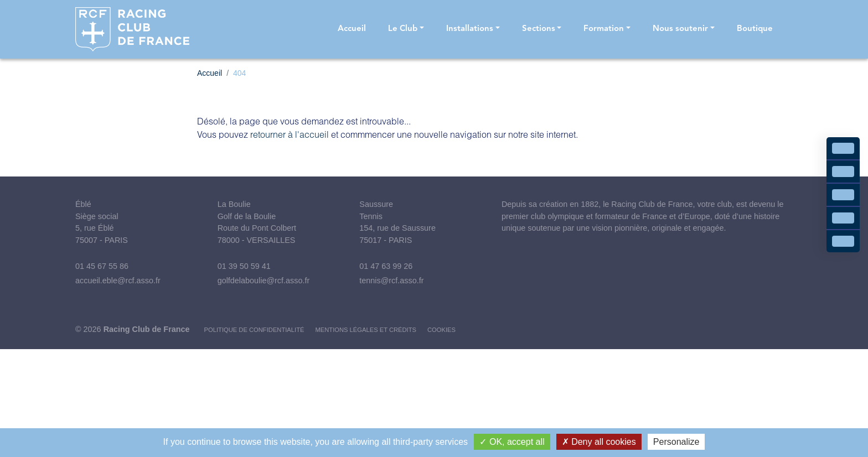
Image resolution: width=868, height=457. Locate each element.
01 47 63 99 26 (386, 266)
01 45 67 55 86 (102, 266)
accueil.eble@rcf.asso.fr (118, 281)
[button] (406, 30)
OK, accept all (512, 442)
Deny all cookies (599, 442)
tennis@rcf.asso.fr (391, 281)
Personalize (676, 442)
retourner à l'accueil (290, 134)
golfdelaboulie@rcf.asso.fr (264, 281)
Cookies (441, 330)
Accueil (210, 73)
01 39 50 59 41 (244, 266)
